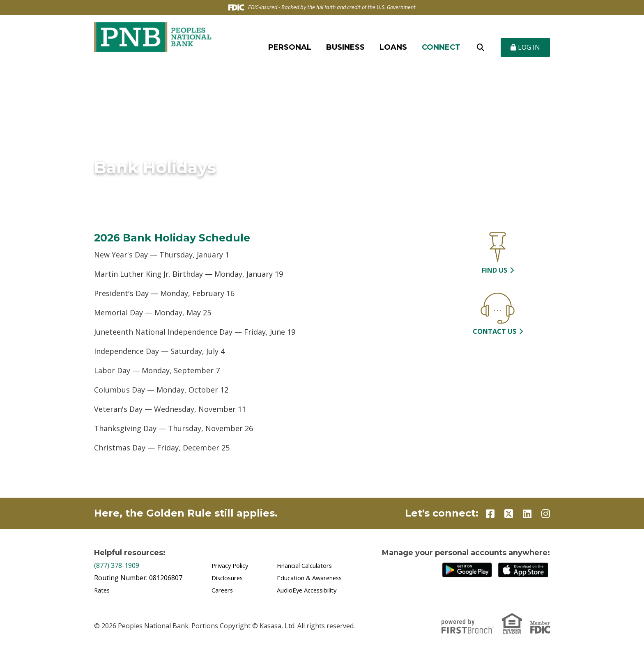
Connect (441, 47)
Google (469, 570)
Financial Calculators (308, 565)
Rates (103, 590)
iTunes (525, 570)
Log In (525, 47)
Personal (290, 47)
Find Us (494, 270)
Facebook (490, 514)
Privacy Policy (232, 565)
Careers (224, 590)
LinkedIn (527, 514)
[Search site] (481, 47)
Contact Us (494, 331)
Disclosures (229, 578)
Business (345, 47)
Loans (393, 47)
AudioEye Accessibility (310, 590)
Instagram (546, 514)
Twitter (509, 514)
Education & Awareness (313, 578)
